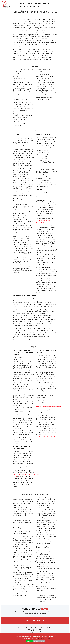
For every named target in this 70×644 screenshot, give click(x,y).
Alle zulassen (29, 641)
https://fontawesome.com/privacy (47, 436)
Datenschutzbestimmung (44, 638)
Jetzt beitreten (35, 620)
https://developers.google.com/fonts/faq (49, 407)
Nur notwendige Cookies (39, 641)
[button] (38, 5)
